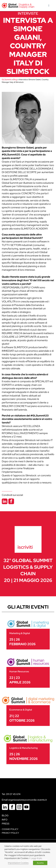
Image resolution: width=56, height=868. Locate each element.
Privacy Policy (10, 833)
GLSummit (6, 79)
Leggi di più (36, 858)
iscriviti (25, 547)
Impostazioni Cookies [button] (18, 863)
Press (6, 824)
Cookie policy (10, 829)
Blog (15, 79)
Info (5, 820)
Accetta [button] (40, 863)
